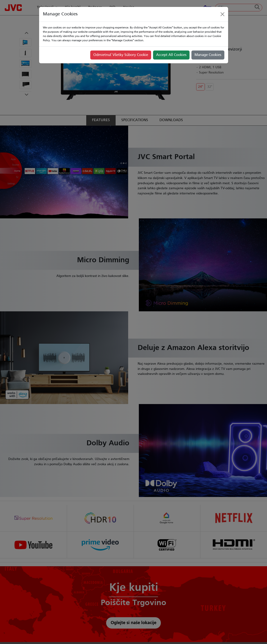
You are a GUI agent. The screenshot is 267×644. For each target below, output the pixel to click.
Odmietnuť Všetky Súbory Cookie (121, 55)
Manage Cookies (208, 55)
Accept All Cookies (171, 55)
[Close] (222, 14)
